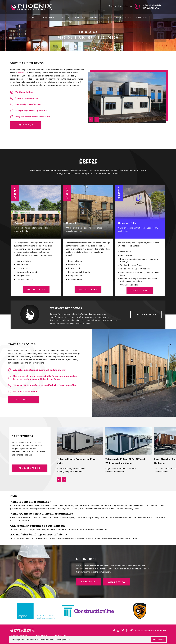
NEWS (128, 17)
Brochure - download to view (121, 6)
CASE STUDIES (114, 17)
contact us (26, 125)
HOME (32, 17)
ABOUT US (80, 17)
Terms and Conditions (19, 635)
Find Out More (36, 289)
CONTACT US (141, 17)
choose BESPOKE (146, 314)
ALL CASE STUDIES (30, 468)
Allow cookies (159, 640)
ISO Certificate (61, 635)
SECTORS (66, 17)
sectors (21, 73)
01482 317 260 (116, 582)
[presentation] (91, 119)
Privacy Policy (41, 635)
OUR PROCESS (96, 17)
